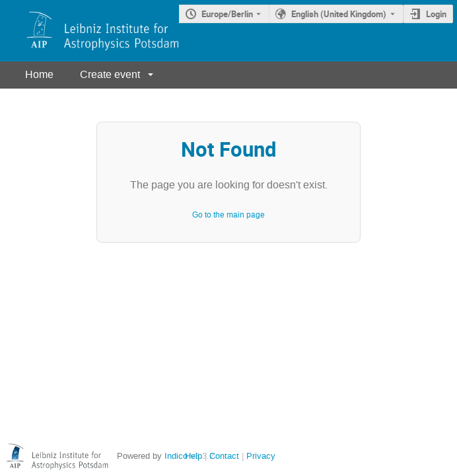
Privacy (261, 456)
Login (436, 14)
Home (39, 74)
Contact (224, 456)
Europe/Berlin (227, 14)
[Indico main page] (89, 31)
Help (193, 456)
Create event (110, 74)
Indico (176, 456)
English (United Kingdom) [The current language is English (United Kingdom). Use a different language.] (339, 14)
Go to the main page (228, 215)
